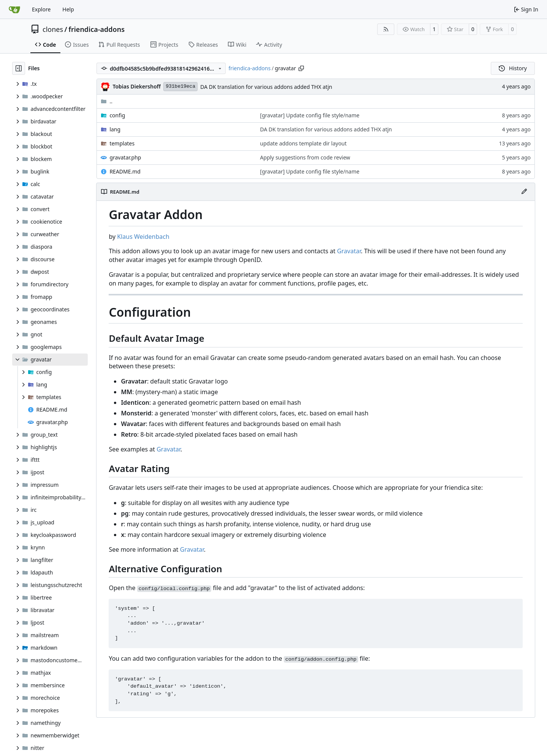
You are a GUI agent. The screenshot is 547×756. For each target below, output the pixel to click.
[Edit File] (524, 192)
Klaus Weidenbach (143, 237)
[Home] (14, 9)
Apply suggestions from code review (305, 157)
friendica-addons (96, 29)
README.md (125, 171)
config (117, 115)
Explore (41, 9)
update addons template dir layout (304, 143)
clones (53, 29)
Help (68, 9)
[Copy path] (301, 68)
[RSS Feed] (386, 29)
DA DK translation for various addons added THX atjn (266, 87)
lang (115, 129)
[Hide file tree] (19, 68)
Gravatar (349, 251)
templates (122, 143)
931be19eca (180, 86)
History (513, 68)
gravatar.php (125, 157)
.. (107, 101)
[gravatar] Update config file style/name (310, 115)
